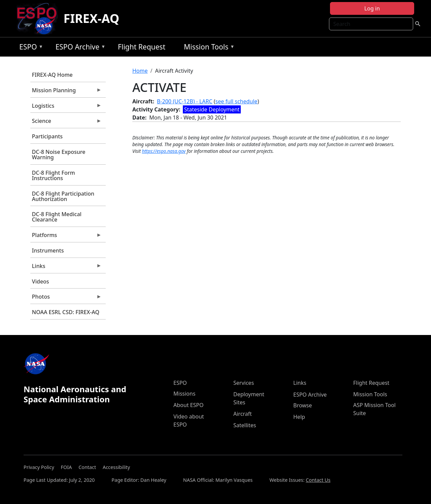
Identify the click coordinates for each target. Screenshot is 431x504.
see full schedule (237, 101)
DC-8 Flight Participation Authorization (63, 196)
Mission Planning (66, 92)
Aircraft (243, 414)
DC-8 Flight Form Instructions (54, 175)
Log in (372, 8)
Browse (303, 405)
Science (66, 123)
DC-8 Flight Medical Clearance (57, 217)
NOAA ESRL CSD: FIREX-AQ (66, 312)
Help (299, 417)
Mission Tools (208, 48)
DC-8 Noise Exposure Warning (59, 155)
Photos (66, 298)
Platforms (66, 237)
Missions (184, 394)
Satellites (245, 425)
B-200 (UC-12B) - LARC (185, 101)
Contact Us (318, 480)
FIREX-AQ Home (52, 75)
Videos (41, 281)
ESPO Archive (79, 48)
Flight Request (142, 47)
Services (244, 383)
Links (66, 268)
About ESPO (188, 405)
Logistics (66, 107)
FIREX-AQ (91, 18)
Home (140, 71)
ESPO (29, 48)
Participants (47, 136)
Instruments (48, 250)
